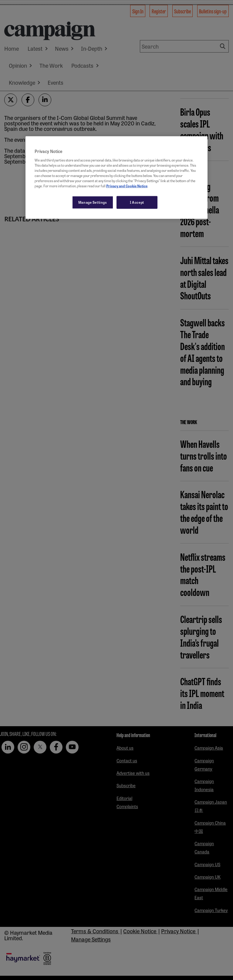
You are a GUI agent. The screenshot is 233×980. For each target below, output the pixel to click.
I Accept (137, 202)
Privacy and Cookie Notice (127, 186)
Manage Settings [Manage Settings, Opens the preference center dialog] (93, 202)
